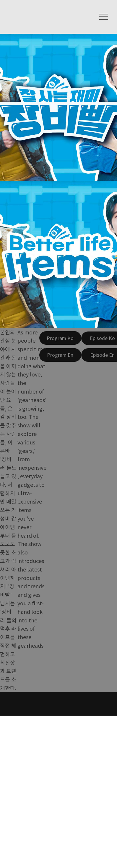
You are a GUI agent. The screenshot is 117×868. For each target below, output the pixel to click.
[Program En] (60, 355)
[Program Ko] (60, 338)
